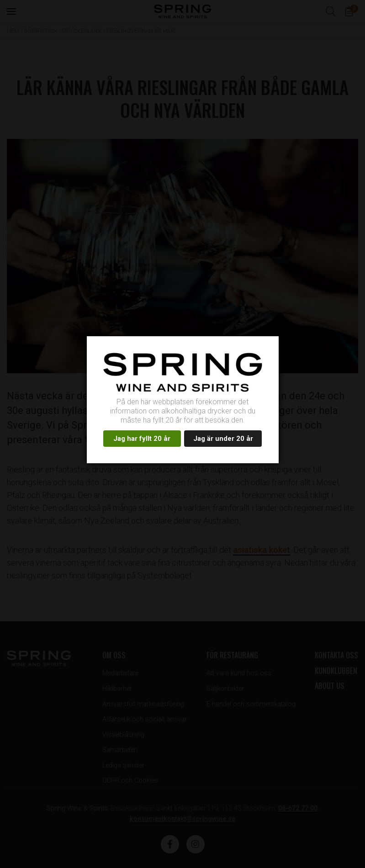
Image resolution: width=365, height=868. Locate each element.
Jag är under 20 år (223, 439)
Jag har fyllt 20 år (142, 439)
